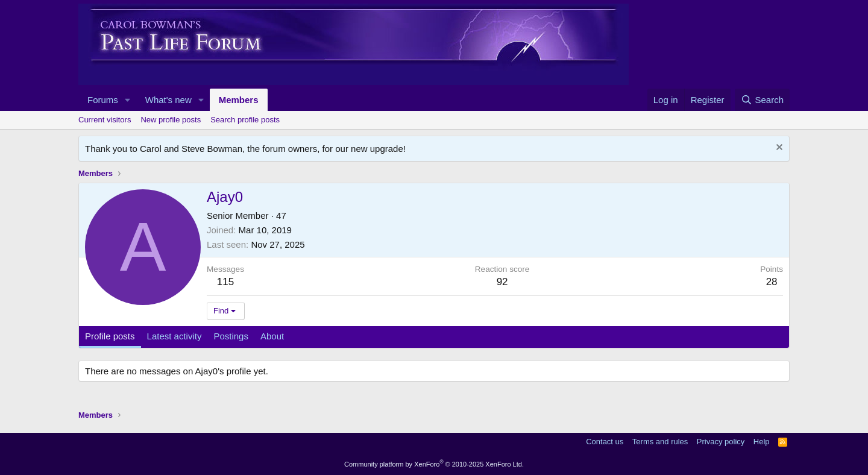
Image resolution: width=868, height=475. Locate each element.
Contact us (605, 442)
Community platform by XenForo (434, 464)
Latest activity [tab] (175, 336)
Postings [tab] (231, 336)
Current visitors (105, 120)
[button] (128, 100)
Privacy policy (721, 442)
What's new (168, 100)
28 (772, 282)
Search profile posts (245, 120)
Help (762, 442)
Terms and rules (660, 442)
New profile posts (171, 120)
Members (239, 100)
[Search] (762, 100)
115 (225, 282)
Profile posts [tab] (110, 336)
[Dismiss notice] (778, 149)
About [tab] (272, 336)
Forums (103, 100)
